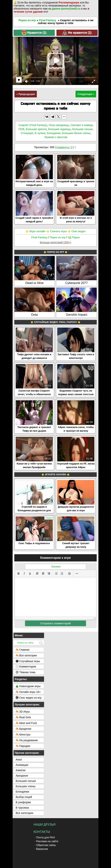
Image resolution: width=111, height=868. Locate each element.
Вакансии (42, 849)
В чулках (40, 133)
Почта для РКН (46, 837)
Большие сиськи (82, 129)
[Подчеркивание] (30, 574)
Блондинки (54, 133)
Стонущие (27, 133)
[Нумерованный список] (62, 574)
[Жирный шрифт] (18, 574)
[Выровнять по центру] (43, 574)
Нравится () (34, 33)
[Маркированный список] (56, 574)
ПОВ (21, 129)
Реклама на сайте (47, 841)
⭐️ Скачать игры (56, 231)
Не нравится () (77, 33)
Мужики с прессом (56, 137)
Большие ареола (36, 129)
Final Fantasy (48, 20)
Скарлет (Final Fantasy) (33, 125)
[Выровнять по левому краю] (37, 574)
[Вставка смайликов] (69, 574)
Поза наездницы (59, 125)
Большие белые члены (76, 133)
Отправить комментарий (55, 623)
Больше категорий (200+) (55, 242)
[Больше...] (77, 574)
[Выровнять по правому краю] (49, 574)
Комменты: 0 (64, 147)
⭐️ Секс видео (77, 231)
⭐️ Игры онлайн (35, 231)
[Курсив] (24, 574)
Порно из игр (27, 20)
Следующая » (86, 94)
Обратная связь (46, 845)
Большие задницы (59, 129)
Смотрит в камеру (82, 125)
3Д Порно (74, 237)
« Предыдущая (26, 94)
